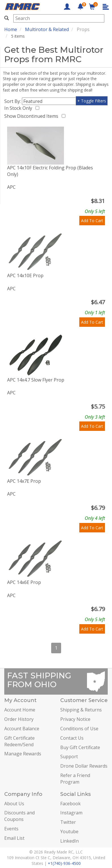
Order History (19, 719)
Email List (14, 838)
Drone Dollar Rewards (84, 766)
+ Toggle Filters (92, 101)
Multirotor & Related (47, 29)
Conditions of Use (79, 729)
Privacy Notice (75, 719)
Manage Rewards (23, 754)
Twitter (68, 822)
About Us (14, 804)
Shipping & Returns (81, 710)
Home (11, 29)
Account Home (20, 710)
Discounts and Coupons (19, 816)
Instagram (71, 813)
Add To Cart (92, 221)
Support (69, 757)
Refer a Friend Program (75, 779)
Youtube (69, 832)
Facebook (70, 804)
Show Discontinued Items (32, 116)
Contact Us (72, 738)
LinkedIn (70, 841)
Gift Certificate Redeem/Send (19, 741)
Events (11, 829)
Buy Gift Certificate (80, 747)
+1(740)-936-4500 (64, 863)
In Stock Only (19, 108)
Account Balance (22, 729)
